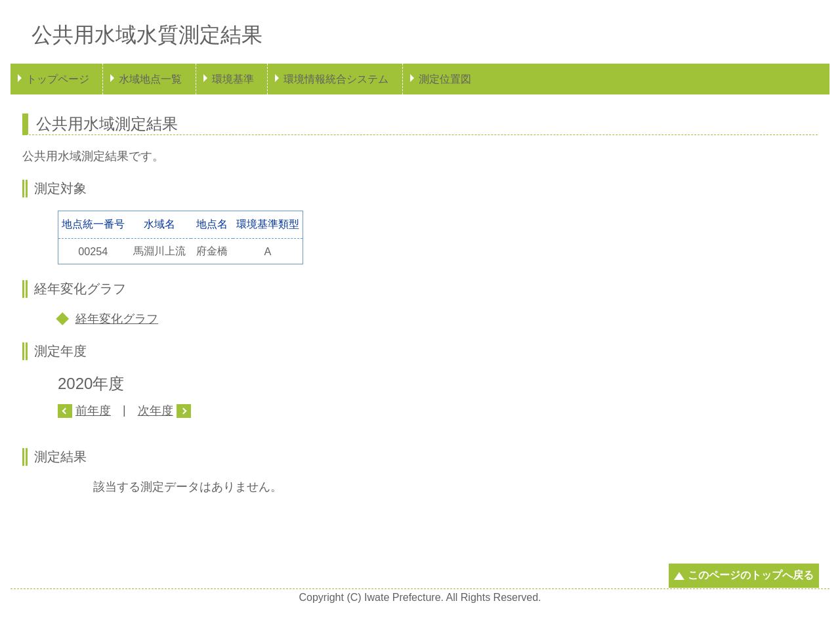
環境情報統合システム (336, 79)
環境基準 (233, 79)
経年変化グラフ (117, 319)
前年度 (93, 411)
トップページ (58, 79)
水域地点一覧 (150, 79)
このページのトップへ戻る (751, 575)
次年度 (156, 411)
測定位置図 (445, 79)
